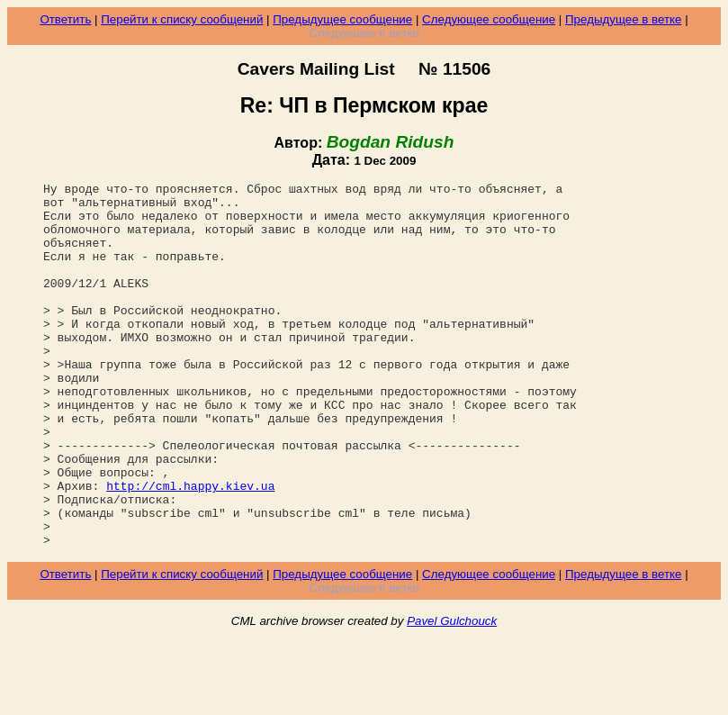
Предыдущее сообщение (342, 19)
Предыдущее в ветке (623, 19)
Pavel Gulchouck (452, 694)
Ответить (65, 19)
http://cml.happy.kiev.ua (190, 548)
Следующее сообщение (489, 19)
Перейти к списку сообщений (182, 19)
